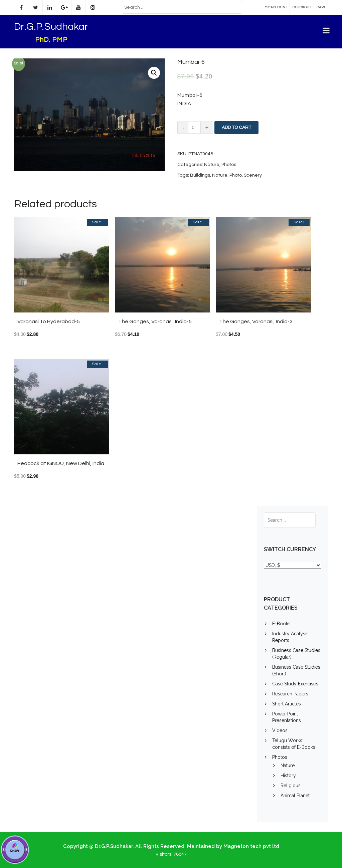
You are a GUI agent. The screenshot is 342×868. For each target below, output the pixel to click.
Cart (321, 7)
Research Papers (290, 694)
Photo (236, 175)
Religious (291, 786)
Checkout (302, 7)
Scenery (253, 175)
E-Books (281, 624)
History (288, 776)
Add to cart (236, 128)
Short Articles (287, 704)
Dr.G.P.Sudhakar (51, 27)
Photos (229, 165)
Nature (212, 165)
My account (276, 7)
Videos (280, 730)
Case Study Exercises (295, 684)
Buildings (200, 175)
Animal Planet (295, 796)
